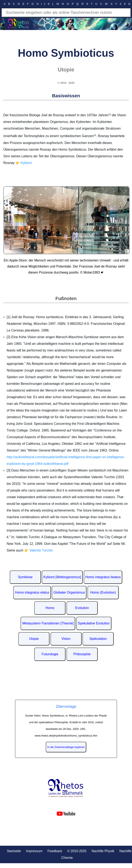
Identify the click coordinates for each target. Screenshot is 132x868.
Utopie (34, 639)
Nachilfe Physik (103, 851)
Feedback (55, 851)
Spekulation (98, 639)
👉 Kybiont (24, 163)
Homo (50, 608)
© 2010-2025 (77, 851)
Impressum (34, 851)
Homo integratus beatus (103, 577)
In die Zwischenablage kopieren (66, 747)
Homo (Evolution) (103, 592)
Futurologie (50, 654)
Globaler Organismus (69, 592)
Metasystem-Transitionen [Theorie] (48, 623)
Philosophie (82, 654)
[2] (95, 135)
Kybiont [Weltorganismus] (62, 577)
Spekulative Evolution (94, 623)
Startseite (14, 851)
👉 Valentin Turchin (39, 550)
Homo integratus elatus (32, 592)
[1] (110, 114)
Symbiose (25, 577)
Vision (66, 639)
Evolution (82, 608)
